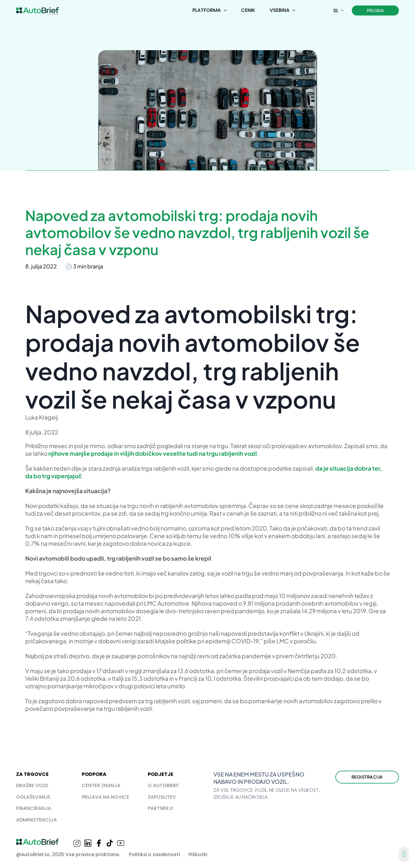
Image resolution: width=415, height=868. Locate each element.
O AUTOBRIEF (163, 785)
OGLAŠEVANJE (33, 797)
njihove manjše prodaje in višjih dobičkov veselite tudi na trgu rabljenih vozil (153, 453)
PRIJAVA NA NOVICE (105, 797)
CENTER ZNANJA (101, 785)
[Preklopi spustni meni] (225, 10)
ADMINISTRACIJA (36, 820)
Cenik (248, 10)
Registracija (367, 777)
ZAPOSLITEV (162, 797)
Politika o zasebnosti (154, 854)
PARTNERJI (160, 808)
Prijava (375, 10)
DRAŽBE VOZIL (32, 785)
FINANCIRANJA (34, 808)
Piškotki (198, 854)
